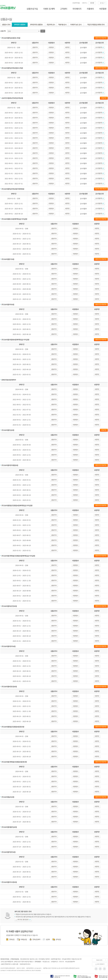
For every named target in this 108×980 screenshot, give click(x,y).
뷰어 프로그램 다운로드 (24, 920)
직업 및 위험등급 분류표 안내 (96, 24)
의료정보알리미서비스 (25, 964)
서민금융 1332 (46, 962)
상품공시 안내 (6, 24)
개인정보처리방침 (5, 959)
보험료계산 (104, 98)
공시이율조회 (100, 47)
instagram (96, 969)
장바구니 (85, 3)
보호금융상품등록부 (70, 962)
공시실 (102, 3)
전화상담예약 (36, 939)
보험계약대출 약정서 (56, 959)
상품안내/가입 (32, 9)
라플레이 (90, 9)
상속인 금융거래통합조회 (7, 962)
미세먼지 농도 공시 (76, 24)
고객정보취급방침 (15, 959)
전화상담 (12, 939)
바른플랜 (103, 9)
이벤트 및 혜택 (49, 9)
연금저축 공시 (51, 24)
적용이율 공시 (62, 24)
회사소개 (61, 962)
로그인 (92, 3)
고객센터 (64, 9)
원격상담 (58, 939)
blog (105, 969)
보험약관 (67, 47)
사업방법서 (51, 47)
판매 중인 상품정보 (20, 24)
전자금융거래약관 (66, 959)
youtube (100, 969)
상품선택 (3, 31)
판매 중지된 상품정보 (36, 24)
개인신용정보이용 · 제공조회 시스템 (29, 959)
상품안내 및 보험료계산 (101, 38)
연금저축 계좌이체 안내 (101, 189)
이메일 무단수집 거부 (76, 959)
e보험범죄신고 (55, 962)
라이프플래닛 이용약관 (44, 959)
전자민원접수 (38, 962)
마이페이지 (77, 9)
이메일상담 (24, 939)
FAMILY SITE (99, 960)
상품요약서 (35, 47)
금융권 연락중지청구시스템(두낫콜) (10, 964)
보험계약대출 (76, 3)
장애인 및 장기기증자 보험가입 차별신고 (24, 962)
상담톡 (48, 939)
